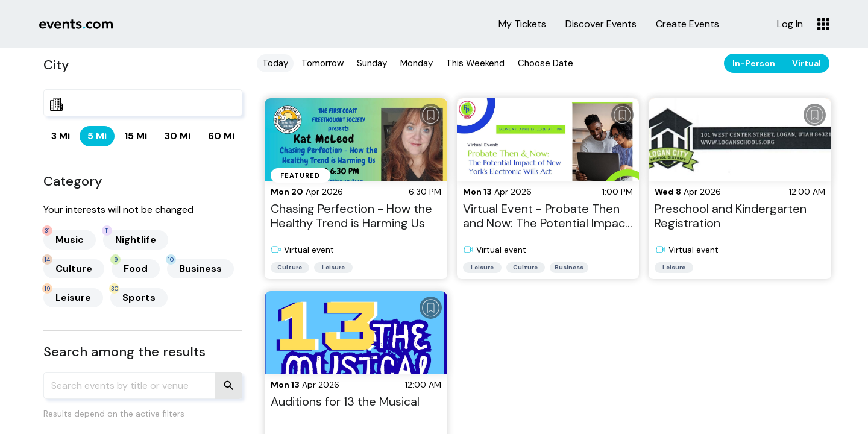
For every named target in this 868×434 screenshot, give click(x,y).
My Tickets (522, 24)
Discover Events (601, 24)
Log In (790, 24)
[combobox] (143, 103)
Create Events (687, 24)
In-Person (754, 63)
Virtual (807, 63)
